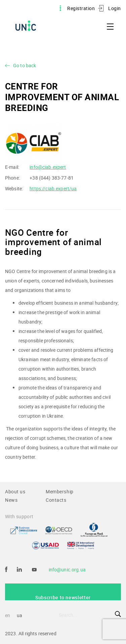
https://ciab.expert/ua (53, 188)
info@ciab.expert (48, 167)
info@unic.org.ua (67, 570)
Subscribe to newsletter (63, 597)
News (11, 500)
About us (15, 491)
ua (19, 615)
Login (115, 8)
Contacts (56, 500)
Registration (81, 8)
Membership (60, 491)
